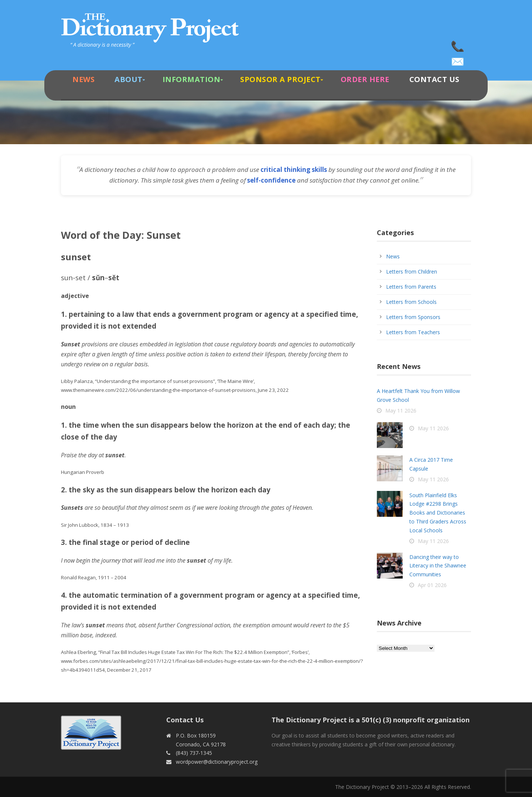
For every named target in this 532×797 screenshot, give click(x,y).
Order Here (365, 79)
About (129, 79)
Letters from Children (412, 272)
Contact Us (434, 79)
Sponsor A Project (280, 79)
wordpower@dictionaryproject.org (458, 59)
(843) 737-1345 (458, 44)
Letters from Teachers (413, 332)
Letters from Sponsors (413, 317)
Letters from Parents (411, 287)
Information (192, 79)
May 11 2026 (401, 411)
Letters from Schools (411, 302)
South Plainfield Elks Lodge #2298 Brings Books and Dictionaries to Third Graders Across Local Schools (438, 513)
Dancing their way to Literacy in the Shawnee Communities (438, 566)
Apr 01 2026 (432, 585)
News (83, 79)
